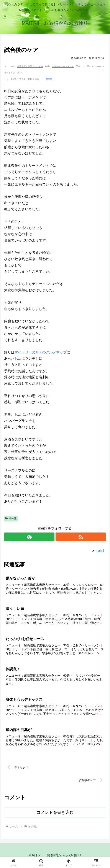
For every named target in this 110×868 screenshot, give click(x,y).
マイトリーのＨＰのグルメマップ (41, 352)
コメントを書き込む (55, 812)
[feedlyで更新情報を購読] (29, 537)
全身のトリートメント (63, 66)
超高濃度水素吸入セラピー (30, 66)
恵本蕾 (49, 79)
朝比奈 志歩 (34, 79)
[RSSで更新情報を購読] (81, 537)
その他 (11, 518)
